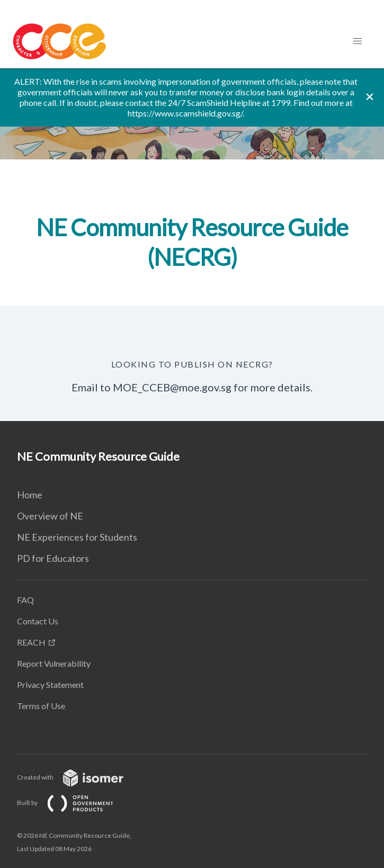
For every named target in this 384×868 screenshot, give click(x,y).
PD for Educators (53, 558)
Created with (79, 777)
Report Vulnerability (54, 663)
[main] (192, 245)
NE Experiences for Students (77, 537)
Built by (74, 803)
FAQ (25, 600)
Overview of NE (50, 516)
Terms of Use (41, 706)
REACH (31, 642)
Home (30, 495)
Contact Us (38, 621)
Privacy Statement (50, 684)
